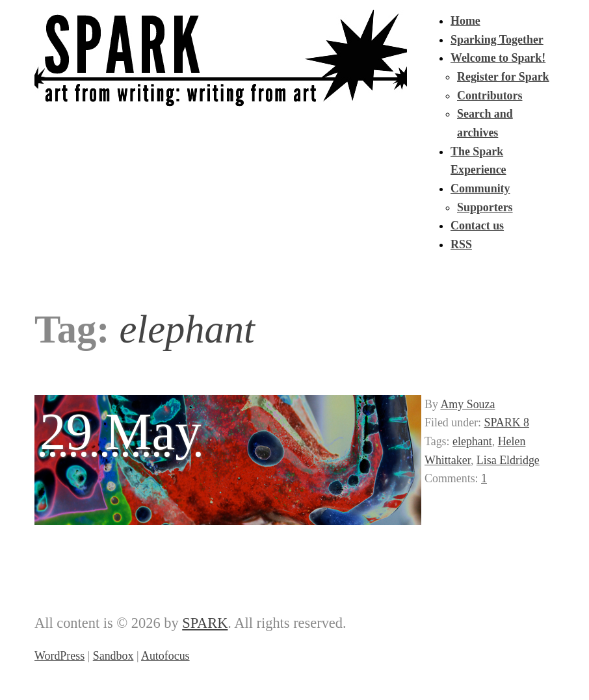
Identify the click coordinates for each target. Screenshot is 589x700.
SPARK (205, 623)
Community (480, 188)
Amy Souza (467, 404)
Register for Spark (503, 77)
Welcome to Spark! (498, 58)
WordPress (59, 656)
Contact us (477, 226)
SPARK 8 (507, 422)
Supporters (485, 207)
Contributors (490, 96)
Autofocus (165, 656)
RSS (461, 244)
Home (465, 21)
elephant (472, 441)
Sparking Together (497, 40)
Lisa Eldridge (508, 460)
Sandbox (113, 656)
